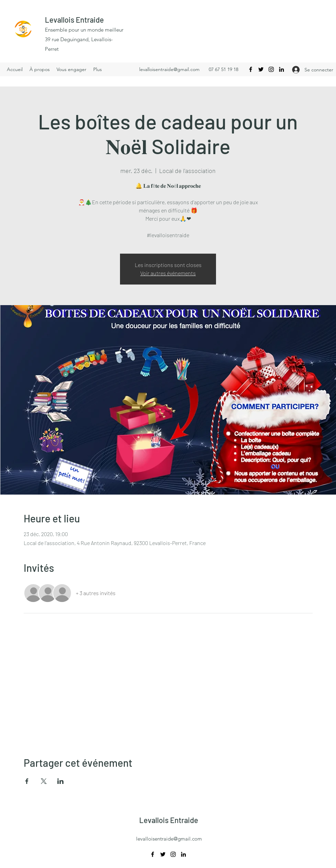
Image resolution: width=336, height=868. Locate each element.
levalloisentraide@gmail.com (169, 69)
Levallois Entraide (74, 20)
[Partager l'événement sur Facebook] (27, 781)
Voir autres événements (168, 273)
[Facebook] (251, 69)
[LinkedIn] (281, 69)
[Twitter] (261, 69)
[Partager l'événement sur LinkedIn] (61, 781)
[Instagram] (271, 69)
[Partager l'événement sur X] (44, 781)
